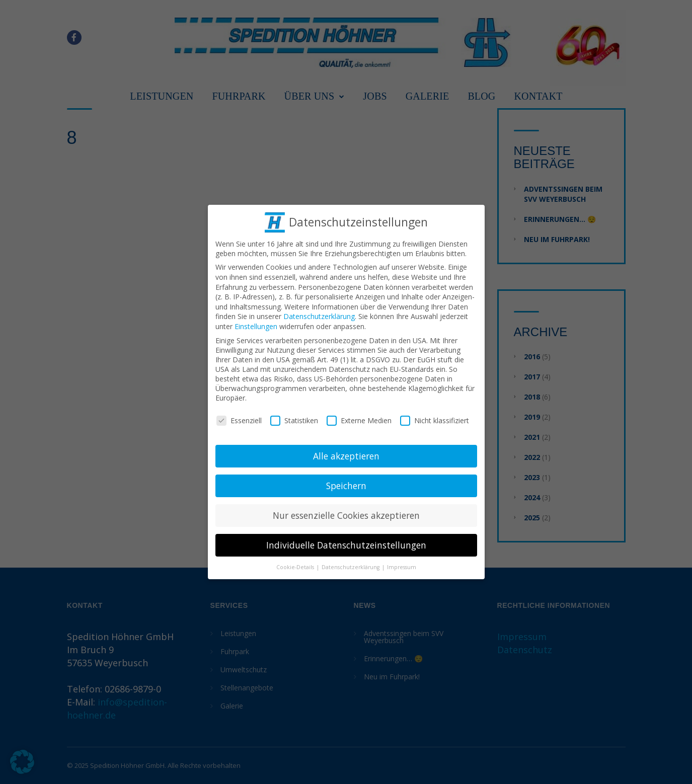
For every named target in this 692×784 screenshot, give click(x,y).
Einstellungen (256, 323)
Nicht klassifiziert (435, 417)
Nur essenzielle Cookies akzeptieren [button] (346, 512)
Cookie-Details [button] (296, 564)
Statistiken (294, 417)
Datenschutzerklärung (319, 313)
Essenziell (239, 417)
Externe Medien (359, 417)
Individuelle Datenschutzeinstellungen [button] (346, 542)
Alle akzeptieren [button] (346, 453)
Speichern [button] (346, 483)
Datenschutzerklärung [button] (351, 564)
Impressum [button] (402, 564)
